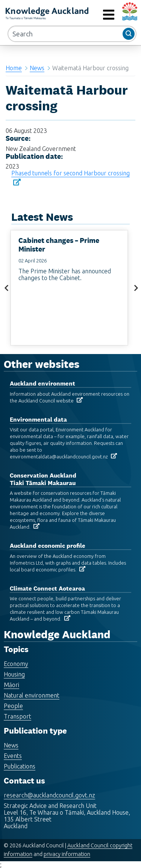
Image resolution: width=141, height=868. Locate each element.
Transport (17, 716)
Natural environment (32, 695)
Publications (20, 766)
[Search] (72, 34)
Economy (16, 664)
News (37, 68)
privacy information (67, 854)
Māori (11, 685)
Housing (14, 674)
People (13, 706)
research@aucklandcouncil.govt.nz (49, 795)
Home (14, 68)
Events (13, 756)
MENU (92, 15)
